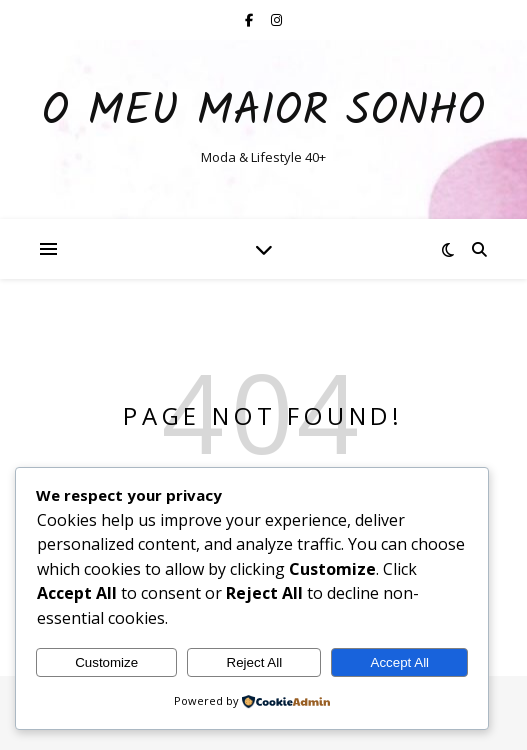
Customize (106, 662)
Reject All (255, 662)
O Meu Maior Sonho (263, 112)
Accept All (400, 662)
